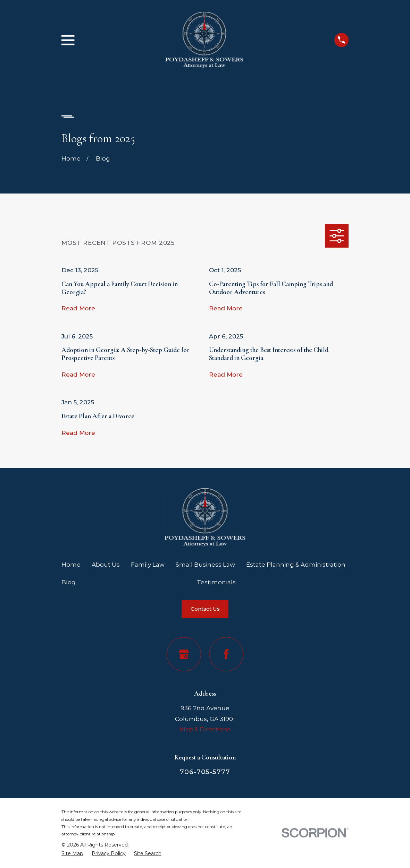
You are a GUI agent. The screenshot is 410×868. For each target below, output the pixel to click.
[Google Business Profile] (184, 654)
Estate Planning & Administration (296, 565)
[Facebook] (226, 654)
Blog (69, 582)
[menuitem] (72, 854)
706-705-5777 (205, 772)
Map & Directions (205, 729)
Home (71, 565)
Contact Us (205, 609)
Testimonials (216, 582)
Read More (78, 308)
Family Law (148, 565)
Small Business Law (205, 565)
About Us (106, 565)
